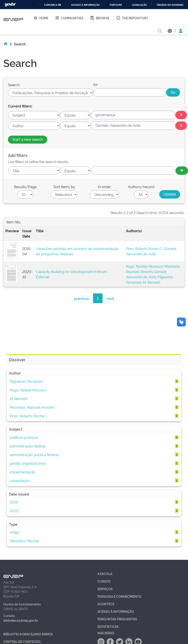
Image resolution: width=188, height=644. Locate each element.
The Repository (132, 18)
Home (41, 18)
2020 (14, 511)
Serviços (105, 589)
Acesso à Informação (116, 611)
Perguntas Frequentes (117, 619)
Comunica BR (53, 5)
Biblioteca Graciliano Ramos (28, 634)
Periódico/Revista (24, 541)
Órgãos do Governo (170, 5)
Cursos (104, 581)
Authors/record (141, 187)
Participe (116, 5)
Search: (14, 85)
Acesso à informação (85, 5)
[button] (170, 30)
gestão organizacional (28, 463)
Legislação (139, 5)
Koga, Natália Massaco (144, 266)
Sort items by (64, 187)
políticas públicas (24, 437)
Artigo (15, 532)
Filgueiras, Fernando (26, 381)
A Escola (105, 574)
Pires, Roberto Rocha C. (144, 248)
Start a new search (28, 139)
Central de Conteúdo (22, 641)
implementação (23, 472)
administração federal (28, 446)
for (96, 84)
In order (104, 187)
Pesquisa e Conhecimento (119, 596)
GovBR (10, 5)
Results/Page (25, 187)
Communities (69, 18)
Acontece (106, 604)
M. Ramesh (152, 282)
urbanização (20, 480)
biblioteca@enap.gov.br (21, 620)
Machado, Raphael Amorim (32, 407)
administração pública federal (34, 455)
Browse (100, 18)
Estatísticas (108, 626)
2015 (14, 502)
